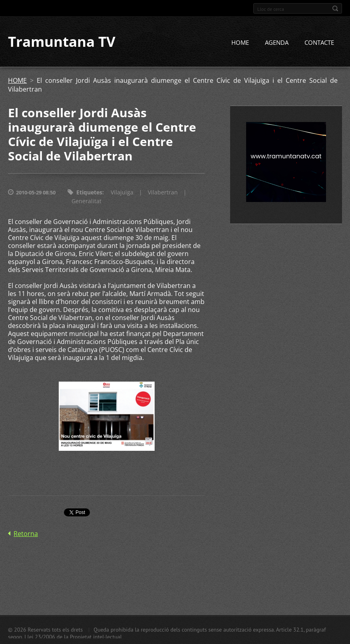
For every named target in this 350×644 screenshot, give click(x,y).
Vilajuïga (122, 193)
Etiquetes (89, 193)
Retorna (26, 534)
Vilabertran (163, 193)
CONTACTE (319, 43)
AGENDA (277, 43)
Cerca (335, 8)
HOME (240, 43)
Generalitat (87, 201)
